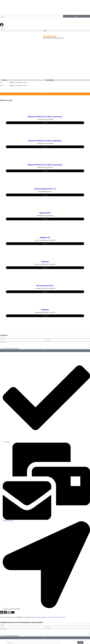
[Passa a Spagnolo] (5, 20)
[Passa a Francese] (8, 20)
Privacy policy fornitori (53, 617)
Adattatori (45, 262)
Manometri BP (45, 213)
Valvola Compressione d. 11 (45, 189)
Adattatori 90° (45, 238)
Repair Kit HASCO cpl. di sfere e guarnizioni (45, 117)
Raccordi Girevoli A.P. (45, 286)
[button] (45, 31)
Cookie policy (62, 617)
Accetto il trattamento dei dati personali (10, 349)
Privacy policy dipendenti (41, 617)
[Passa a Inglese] (2, 20)
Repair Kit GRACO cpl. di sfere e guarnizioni (45, 165)
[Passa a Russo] (10, 20)
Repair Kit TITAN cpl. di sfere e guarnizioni (45, 141)
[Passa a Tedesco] (13, 20)
